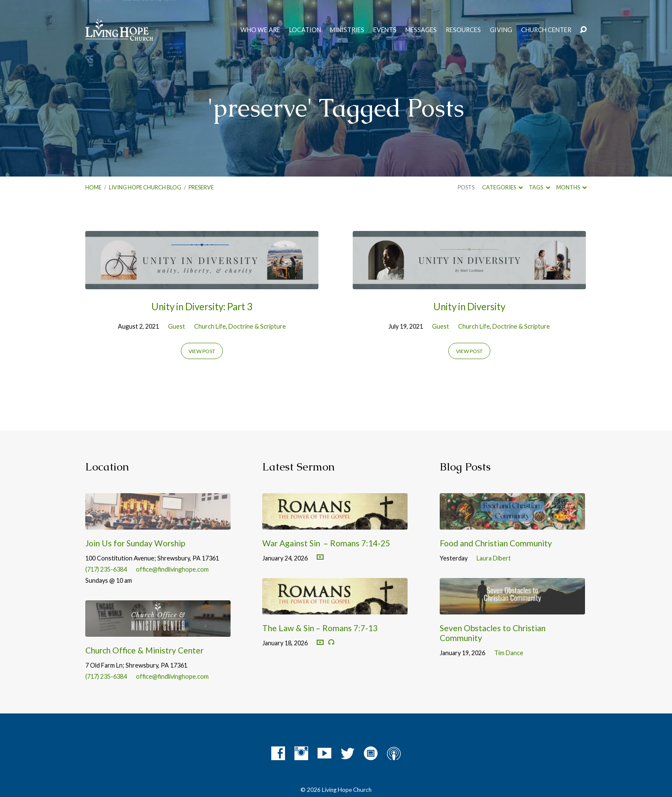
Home (93, 187)
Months (571, 187)
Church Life (210, 326)
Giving (501, 30)
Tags (539, 187)
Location (305, 30)
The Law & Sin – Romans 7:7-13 (320, 628)
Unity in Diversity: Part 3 (202, 307)
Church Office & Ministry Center (144, 650)
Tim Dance (509, 653)
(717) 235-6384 (106, 569)
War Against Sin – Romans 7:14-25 (326, 543)
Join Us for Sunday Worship (135, 543)
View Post (202, 351)
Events (385, 30)
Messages (421, 30)
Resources (463, 30)
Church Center (546, 30)
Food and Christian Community (496, 543)
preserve (201, 187)
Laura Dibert (494, 558)
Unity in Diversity (469, 307)
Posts (466, 187)
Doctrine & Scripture (257, 326)
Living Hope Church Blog (145, 187)
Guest (177, 326)
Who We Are (260, 30)
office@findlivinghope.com (172, 569)
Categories (502, 187)
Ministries (347, 30)
